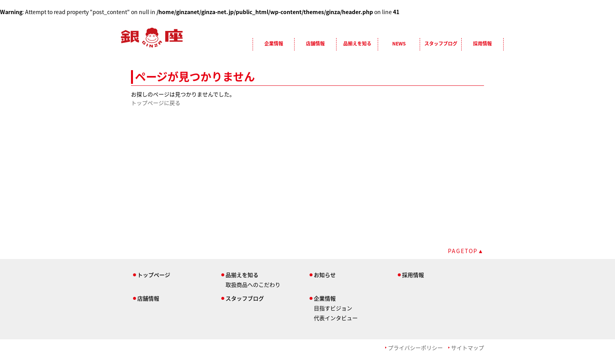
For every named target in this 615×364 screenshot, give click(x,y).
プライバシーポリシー (415, 348)
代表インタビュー (336, 318)
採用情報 (482, 43)
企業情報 (274, 43)
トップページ (154, 275)
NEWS (399, 43)
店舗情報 (315, 43)
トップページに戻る (156, 103)
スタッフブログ (441, 43)
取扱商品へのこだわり (253, 284)
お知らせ (325, 275)
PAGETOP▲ (466, 251)
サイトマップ (468, 348)
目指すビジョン (333, 308)
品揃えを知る (357, 43)
